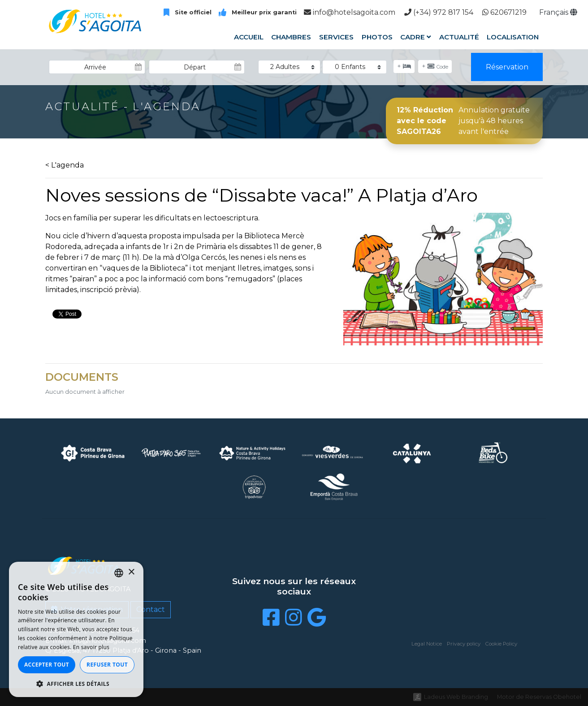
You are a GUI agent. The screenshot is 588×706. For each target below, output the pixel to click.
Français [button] (558, 12)
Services (336, 37)
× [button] (131, 572)
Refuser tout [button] (107, 665)
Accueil (249, 37)
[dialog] (76, 629)
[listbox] (119, 573)
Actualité (459, 37)
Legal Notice (427, 644)
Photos (377, 37)
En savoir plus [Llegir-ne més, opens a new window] (91, 647)
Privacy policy (464, 644)
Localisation (513, 37)
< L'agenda (65, 165)
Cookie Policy (501, 644)
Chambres (291, 37)
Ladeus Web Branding (456, 697)
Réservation (507, 67)
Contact (151, 609)
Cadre (416, 37)
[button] (76, 684)
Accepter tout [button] (47, 665)
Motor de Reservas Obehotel (539, 697)
